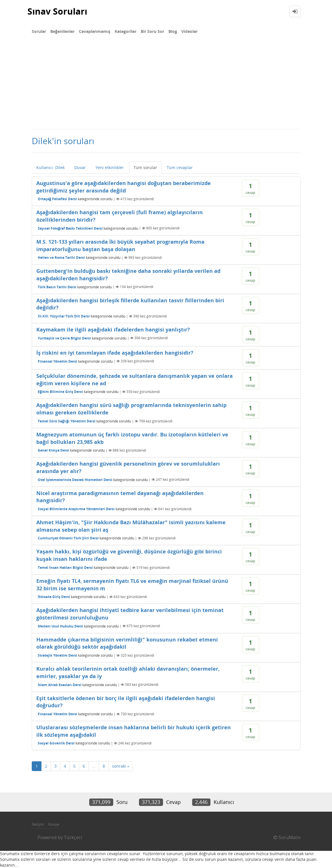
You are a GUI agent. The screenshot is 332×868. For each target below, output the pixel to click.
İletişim (38, 824)
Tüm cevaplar (180, 167)
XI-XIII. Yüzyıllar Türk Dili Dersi (64, 316)
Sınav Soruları (57, 11)
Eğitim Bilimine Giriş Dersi (60, 392)
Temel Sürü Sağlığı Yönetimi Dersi (67, 421)
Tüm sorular (145, 167)
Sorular (39, 31)
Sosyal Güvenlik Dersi (56, 743)
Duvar (80, 167)
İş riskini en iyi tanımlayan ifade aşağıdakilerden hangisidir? (115, 353)
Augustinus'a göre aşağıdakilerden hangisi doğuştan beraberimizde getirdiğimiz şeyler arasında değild (124, 187)
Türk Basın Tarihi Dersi (57, 287)
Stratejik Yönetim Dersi (57, 655)
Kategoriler (126, 31)
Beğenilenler (62, 31)
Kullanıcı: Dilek (50, 167)
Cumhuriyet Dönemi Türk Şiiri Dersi (68, 538)
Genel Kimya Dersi (53, 450)
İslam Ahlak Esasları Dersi (60, 685)
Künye (54, 824)
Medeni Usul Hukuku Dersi (60, 626)
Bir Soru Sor (152, 31)
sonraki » (121, 766)
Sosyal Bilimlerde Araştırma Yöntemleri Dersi (76, 509)
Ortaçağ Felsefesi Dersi (57, 199)
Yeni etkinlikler (110, 167)
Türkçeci (73, 837)
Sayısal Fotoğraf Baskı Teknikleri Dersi (70, 228)
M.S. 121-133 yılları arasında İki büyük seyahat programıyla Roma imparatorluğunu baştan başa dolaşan (120, 245)
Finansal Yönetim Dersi (57, 361)
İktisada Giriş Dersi (54, 597)
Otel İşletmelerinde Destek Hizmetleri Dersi (75, 479)
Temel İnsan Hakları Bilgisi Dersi (65, 568)
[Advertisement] (166, 86)
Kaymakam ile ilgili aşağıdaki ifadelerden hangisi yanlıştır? (113, 329)
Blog (173, 31)
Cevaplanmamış (95, 31)
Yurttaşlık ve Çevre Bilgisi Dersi (64, 338)
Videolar (189, 31)
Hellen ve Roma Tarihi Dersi (61, 258)
